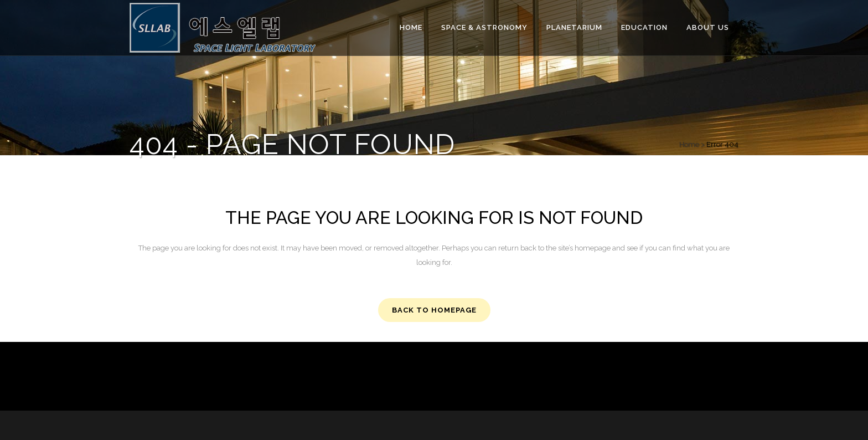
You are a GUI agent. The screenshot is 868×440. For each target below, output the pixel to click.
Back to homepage (434, 310)
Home (689, 144)
